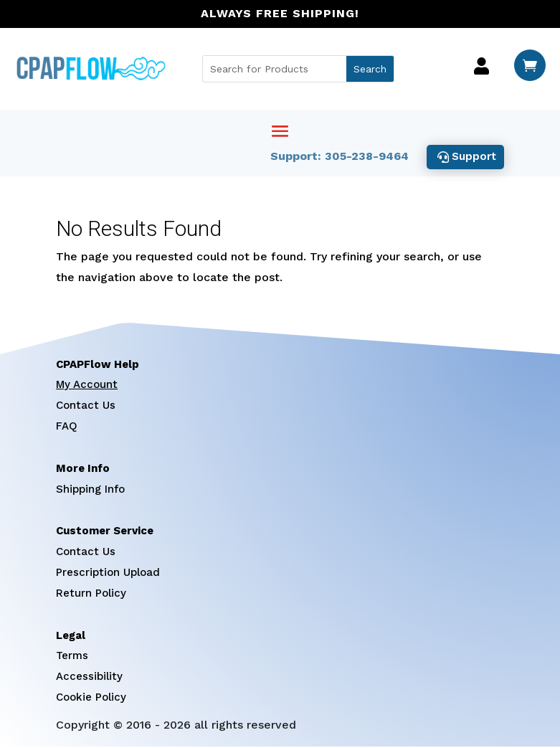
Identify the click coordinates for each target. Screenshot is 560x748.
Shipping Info (90, 491)
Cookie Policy (91, 699)
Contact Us (86, 407)
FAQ (67, 427)
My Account (87, 387)
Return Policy (91, 595)
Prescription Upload (108, 574)
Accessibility (89, 678)
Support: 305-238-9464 (337, 157)
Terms (72, 658)
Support (473, 157)
